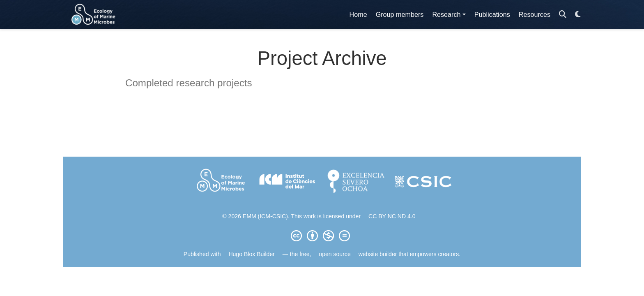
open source (335, 254)
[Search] (563, 15)
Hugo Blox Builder (252, 254)
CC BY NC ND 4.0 (392, 216)
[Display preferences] (578, 15)
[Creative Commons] (322, 236)
